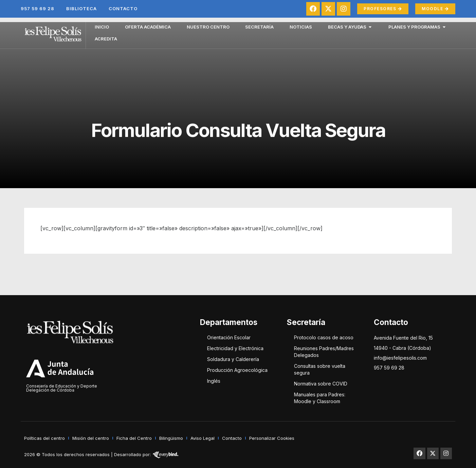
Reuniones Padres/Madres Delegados (324, 352)
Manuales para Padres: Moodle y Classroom (320, 398)
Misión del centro (91, 438)
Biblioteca (81, 8)
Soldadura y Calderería (233, 359)
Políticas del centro (44, 438)
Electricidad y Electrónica (235, 348)
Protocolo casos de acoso (324, 337)
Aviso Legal (203, 438)
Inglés (214, 381)
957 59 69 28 (38, 8)
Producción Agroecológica (237, 370)
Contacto (123, 8)
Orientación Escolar (229, 337)
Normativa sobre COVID (321, 384)
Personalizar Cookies (272, 438)
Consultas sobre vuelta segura (320, 369)
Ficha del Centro (134, 438)
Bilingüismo (171, 438)
